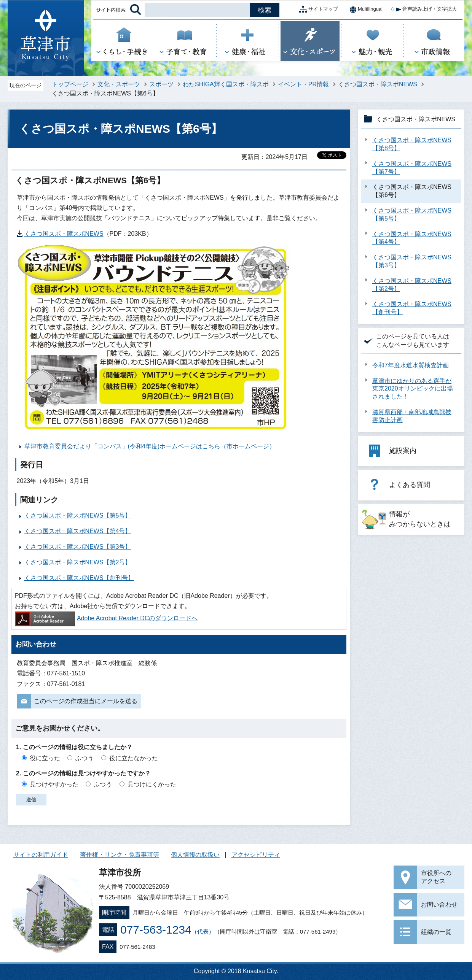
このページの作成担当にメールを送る (86, 701)
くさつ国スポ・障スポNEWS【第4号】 (78, 531)
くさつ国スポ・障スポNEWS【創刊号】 (79, 578)
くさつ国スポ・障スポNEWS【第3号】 (78, 547)
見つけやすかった (54, 784)
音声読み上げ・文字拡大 (423, 10)
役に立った (45, 758)
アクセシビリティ (256, 855)
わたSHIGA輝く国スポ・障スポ (226, 84)
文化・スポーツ (119, 84)
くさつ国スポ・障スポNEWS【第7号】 (412, 168)
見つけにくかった (152, 784)
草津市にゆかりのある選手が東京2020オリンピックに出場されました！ (413, 389)
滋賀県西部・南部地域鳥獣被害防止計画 (412, 416)
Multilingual (364, 10)
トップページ (70, 84)
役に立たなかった (134, 758)
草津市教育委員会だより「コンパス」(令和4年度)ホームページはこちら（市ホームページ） (150, 446)
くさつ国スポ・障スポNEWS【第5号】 (78, 515)
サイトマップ (317, 10)
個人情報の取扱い (195, 855)
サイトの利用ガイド (41, 855)
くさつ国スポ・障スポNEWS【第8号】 (412, 144)
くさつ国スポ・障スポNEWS (378, 84)
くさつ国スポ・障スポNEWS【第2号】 (78, 562)
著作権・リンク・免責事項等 (120, 855)
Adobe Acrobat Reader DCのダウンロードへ (106, 618)
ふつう (85, 758)
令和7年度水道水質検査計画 (411, 365)
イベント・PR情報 (303, 84)
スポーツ (161, 84)
